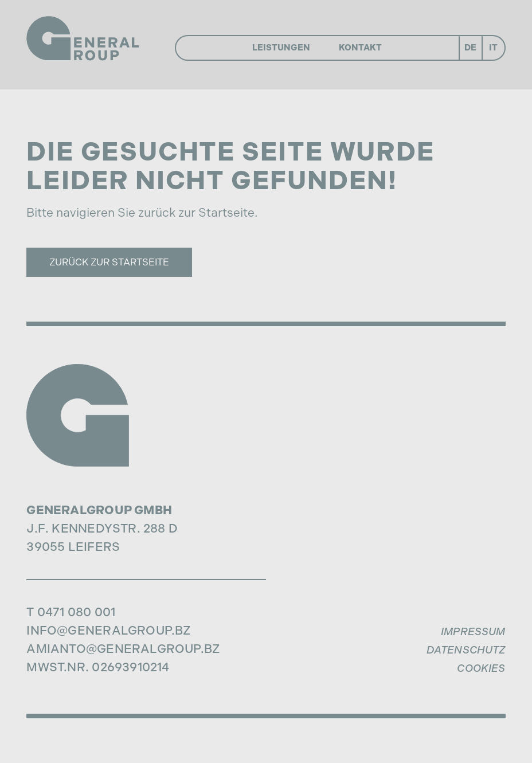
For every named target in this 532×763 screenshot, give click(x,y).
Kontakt (360, 48)
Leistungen (281, 48)
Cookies (481, 668)
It (493, 48)
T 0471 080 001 (71, 612)
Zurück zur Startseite (109, 262)
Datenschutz (466, 650)
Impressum (473, 632)
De (470, 48)
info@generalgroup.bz (108, 630)
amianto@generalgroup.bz (123, 649)
